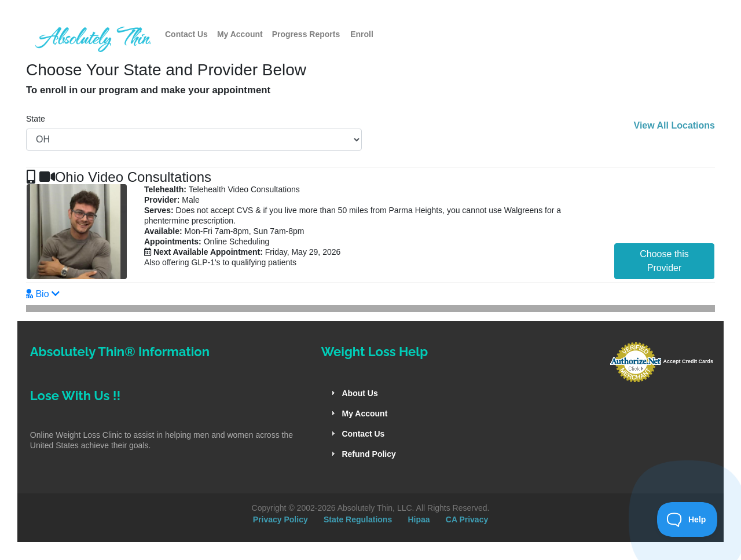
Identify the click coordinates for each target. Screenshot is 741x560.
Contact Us (186, 34)
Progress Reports (306, 34)
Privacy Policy (280, 519)
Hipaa (419, 519)
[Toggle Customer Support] (687, 519)
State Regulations (358, 519)
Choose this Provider (664, 261)
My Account (240, 34)
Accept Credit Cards (688, 361)
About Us (360, 393)
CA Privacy (467, 519)
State (36, 119)
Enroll (362, 34)
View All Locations (674, 125)
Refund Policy (368, 454)
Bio (42, 294)
